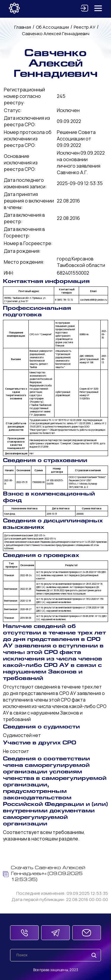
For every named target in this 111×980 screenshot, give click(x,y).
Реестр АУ (85, 27)
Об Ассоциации (52, 27)
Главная (23, 27)
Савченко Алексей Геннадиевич (56, 34)
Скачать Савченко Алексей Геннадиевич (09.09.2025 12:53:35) (44, 874)
